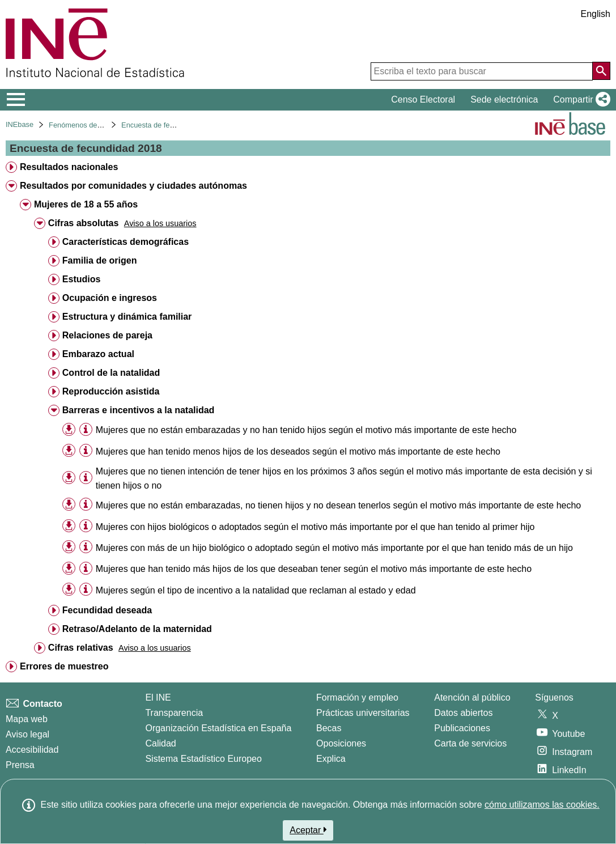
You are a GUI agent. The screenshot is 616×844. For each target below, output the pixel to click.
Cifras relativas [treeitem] (81, 648)
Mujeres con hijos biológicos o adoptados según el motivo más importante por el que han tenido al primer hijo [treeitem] (315, 527)
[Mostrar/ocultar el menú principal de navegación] (16, 100)
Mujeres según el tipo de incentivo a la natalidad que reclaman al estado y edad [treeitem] (256, 590)
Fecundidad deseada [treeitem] (107, 610)
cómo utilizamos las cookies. (542, 805)
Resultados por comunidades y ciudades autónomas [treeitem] (133, 186)
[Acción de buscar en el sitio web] (601, 71)
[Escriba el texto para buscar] (482, 71)
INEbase (20, 124)
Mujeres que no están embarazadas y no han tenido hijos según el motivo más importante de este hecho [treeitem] (306, 430)
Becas (329, 728)
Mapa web (27, 719)
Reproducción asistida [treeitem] (111, 391)
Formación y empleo (357, 697)
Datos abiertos (463, 713)
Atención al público (472, 697)
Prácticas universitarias (363, 713)
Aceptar (308, 830)
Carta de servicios (470, 743)
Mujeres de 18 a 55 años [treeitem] (86, 204)
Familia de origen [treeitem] (100, 260)
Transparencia (174, 713)
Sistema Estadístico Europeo (203, 759)
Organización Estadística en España (218, 728)
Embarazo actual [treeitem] (98, 354)
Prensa (20, 765)
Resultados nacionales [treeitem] (69, 167)
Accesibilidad (32, 750)
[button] (579, 100)
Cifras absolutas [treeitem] (83, 223)
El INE (158, 697)
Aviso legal (27, 734)
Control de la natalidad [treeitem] (111, 373)
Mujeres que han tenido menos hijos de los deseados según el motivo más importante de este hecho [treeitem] (298, 451)
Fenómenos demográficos (91, 125)
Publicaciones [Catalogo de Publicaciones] (462, 728)
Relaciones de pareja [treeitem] (107, 335)
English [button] (596, 14)
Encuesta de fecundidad (160, 125)
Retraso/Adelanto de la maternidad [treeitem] (137, 629)
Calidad (160, 743)
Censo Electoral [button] (423, 99)
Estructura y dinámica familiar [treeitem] (127, 317)
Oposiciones (341, 743)
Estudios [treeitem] (82, 279)
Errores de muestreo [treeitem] (64, 666)
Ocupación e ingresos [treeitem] (110, 298)
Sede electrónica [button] (504, 99)
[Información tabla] (86, 429)
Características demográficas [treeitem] (126, 242)
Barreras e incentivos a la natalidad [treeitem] (139, 410)
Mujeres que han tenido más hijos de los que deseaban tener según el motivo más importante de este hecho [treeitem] (314, 569)
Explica (331, 759)
